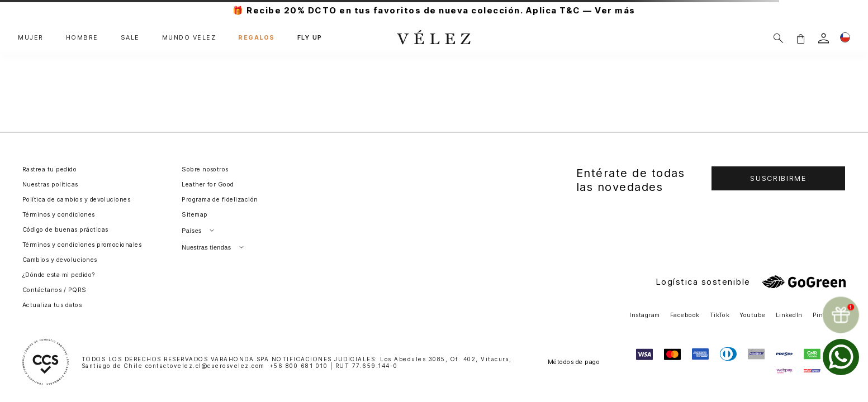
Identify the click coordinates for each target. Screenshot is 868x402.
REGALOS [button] (257, 38)
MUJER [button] (31, 38)
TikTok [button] (720, 315)
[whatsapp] (841, 357)
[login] (824, 38)
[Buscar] (778, 38)
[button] (800, 38)
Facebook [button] (685, 315)
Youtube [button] (752, 315)
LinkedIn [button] (789, 315)
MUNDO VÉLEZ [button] (189, 38)
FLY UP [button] (310, 38)
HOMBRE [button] (82, 38)
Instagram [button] (644, 315)
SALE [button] (130, 38)
